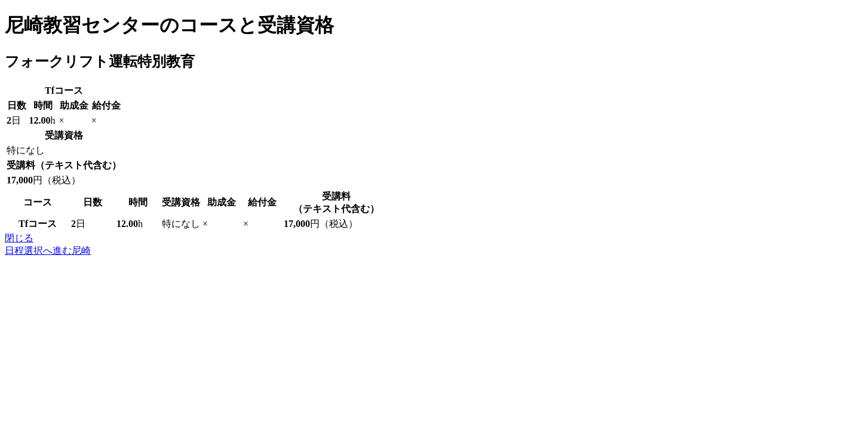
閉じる (19, 238)
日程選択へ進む (48, 251)
